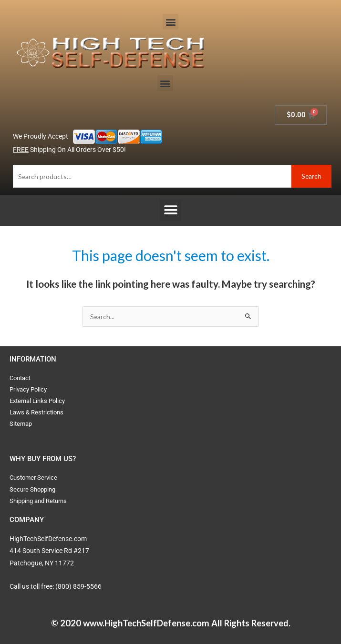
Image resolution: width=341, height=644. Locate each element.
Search (311, 176)
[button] (170, 22)
